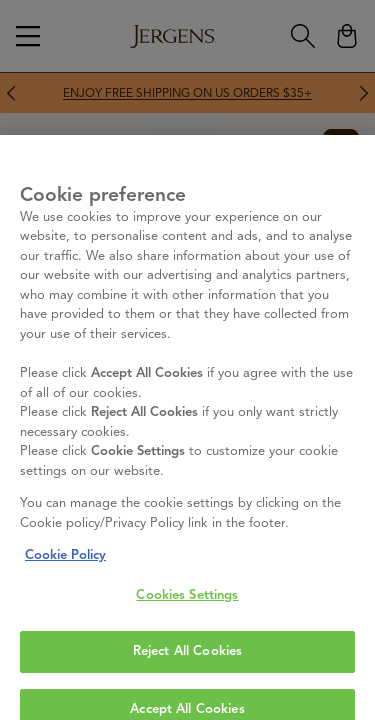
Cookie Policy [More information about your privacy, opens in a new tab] (65, 628)
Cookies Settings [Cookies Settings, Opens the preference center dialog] (187, 667)
